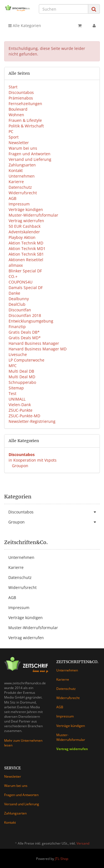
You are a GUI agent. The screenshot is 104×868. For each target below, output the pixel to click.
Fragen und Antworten (30, 154)
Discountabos (21, 92)
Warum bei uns (23, 148)
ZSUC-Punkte (21, 410)
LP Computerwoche (26, 360)
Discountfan (20, 310)
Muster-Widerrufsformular (33, 215)
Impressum (19, 204)
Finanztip (17, 327)
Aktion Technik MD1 (27, 248)
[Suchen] (64, 9)
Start (13, 87)
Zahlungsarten (22, 165)
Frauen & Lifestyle (25, 120)
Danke (14, 293)
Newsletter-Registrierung (32, 421)
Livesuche (18, 354)
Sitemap (16, 388)
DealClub (17, 304)
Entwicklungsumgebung (31, 321)
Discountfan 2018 (25, 315)
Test (12, 393)
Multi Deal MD (22, 377)
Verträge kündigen (26, 209)
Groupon (20, 466)
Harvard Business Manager (34, 343)
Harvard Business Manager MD (38, 349)
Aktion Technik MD (26, 243)
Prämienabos (21, 98)
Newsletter (19, 143)
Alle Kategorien (25, 26)
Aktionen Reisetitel (26, 260)
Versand (83, 843)
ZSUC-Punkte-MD (24, 416)
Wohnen (16, 115)
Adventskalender (24, 232)
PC (11, 131)
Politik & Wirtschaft (26, 126)
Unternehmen (22, 176)
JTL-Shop (62, 859)
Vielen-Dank (20, 405)
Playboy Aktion (22, 237)
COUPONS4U (21, 282)
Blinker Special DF (25, 271)
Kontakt (16, 170)
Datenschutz (20, 187)
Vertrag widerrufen (26, 221)
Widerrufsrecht (23, 193)
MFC (13, 366)
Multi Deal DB (21, 371)
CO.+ (13, 276)
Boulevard (18, 109)
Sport (14, 137)
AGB (12, 198)
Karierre (16, 182)
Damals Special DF (26, 288)
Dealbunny (19, 299)
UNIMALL (17, 399)
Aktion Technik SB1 (26, 254)
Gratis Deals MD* (25, 338)
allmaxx (16, 265)
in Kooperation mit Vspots (33, 460)
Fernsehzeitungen (25, 104)
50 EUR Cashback (25, 226)
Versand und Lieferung (30, 159)
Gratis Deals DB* (24, 332)
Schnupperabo (22, 382)
